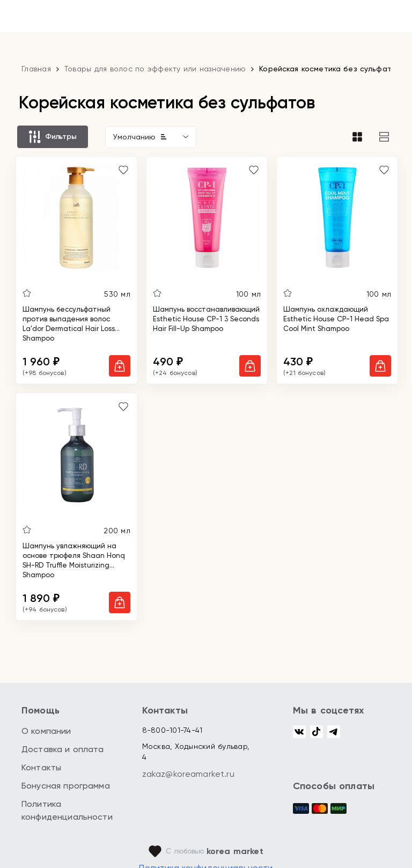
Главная (36, 69)
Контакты (41, 767)
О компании (46, 731)
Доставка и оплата (63, 749)
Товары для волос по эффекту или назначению (155, 69)
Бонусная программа (66, 786)
